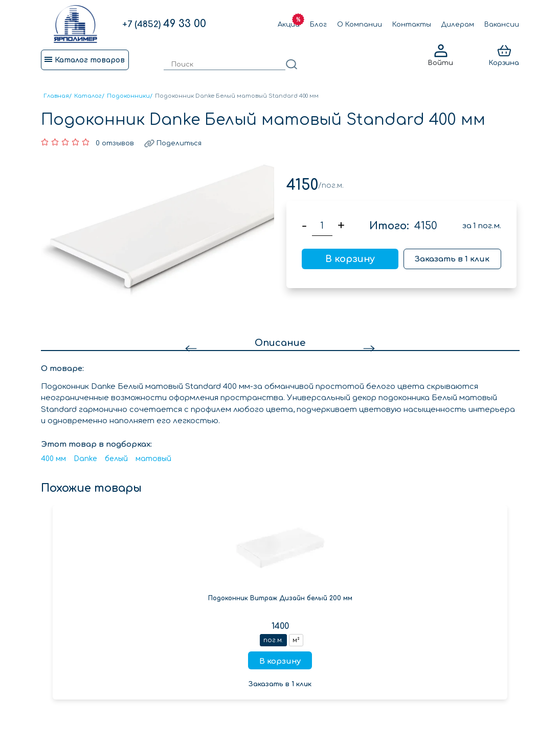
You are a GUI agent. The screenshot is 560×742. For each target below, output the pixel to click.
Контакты (412, 25)
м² (296, 640)
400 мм (53, 459)
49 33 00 (164, 24)
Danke (85, 459)
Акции (289, 25)
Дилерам (458, 25)
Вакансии (502, 25)
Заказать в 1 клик (452, 259)
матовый (153, 459)
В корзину (350, 259)
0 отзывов (115, 143)
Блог (318, 25)
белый (116, 459)
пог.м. (273, 640)
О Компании (360, 25)
